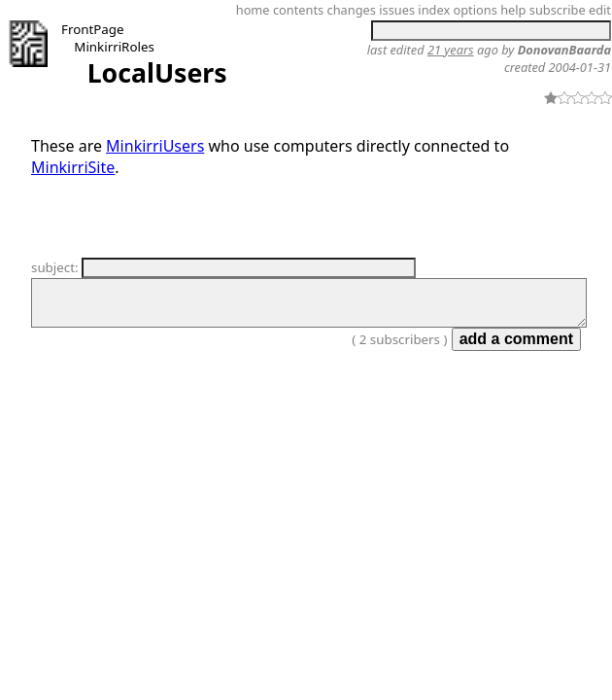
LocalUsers (157, 73)
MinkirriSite (73, 167)
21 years (451, 50)
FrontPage (93, 29)
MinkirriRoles (114, 47)
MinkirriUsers (155, 146)
